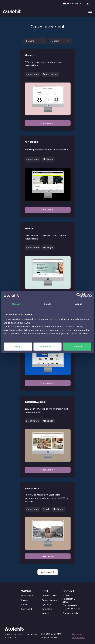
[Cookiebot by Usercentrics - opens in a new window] (79, 295)
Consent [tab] (17, 304)
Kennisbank (27, 609)
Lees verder (47, 123)
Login (88, 3)
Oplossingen (27, 596)
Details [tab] (48, 304)
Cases (24, 604)
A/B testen (47, 604)
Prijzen (25, 600)
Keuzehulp (47, 609)
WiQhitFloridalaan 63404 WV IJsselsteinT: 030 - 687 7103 (71, 602)
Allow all (77, 346)
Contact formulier (71, 613)
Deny (18, 346)
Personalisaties (49, 596)
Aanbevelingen (49, 600)
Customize (48, 346)
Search (45, 613)
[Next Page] (48, 572)
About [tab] (78, 304)
